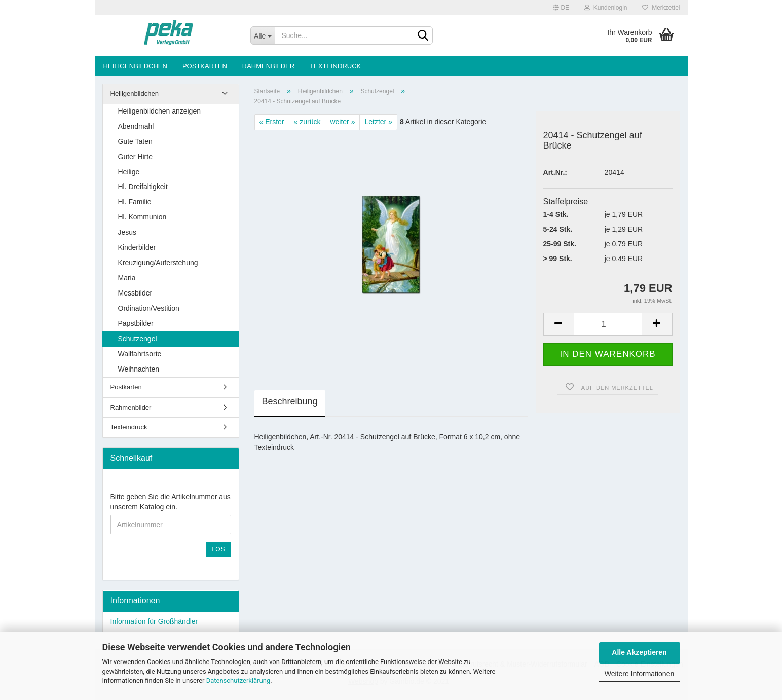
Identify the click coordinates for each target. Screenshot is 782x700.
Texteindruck (335, 66)
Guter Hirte (135, 157)
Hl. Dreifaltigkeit (143, 187)
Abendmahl (136, 126)
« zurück (307, 122)
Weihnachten (139, 369)
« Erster (272, 122)
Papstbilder (136, 323)
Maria (127, 278)
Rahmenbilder (268, 66)
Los (218, 549)
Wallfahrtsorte (140, 354)
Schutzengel (138, 339)
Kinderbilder (137, 247)
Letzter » (378, 122)
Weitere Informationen (639, 674)
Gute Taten (135, 141)
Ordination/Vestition (149, 308)
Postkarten (205, 66)
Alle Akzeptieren (639, 652)
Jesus (127, 232)
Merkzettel (661, 8)
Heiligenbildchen (135, 66)
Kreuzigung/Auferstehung (158, 263)
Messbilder (135, 293)
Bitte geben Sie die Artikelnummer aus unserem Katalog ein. (171, 502)
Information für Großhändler (154, 621)
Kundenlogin (606, 8)
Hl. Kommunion (142, 217)
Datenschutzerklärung (238, 680)
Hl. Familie (135, 202)
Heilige (129, 172)
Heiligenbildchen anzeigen (159, 111)
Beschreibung (290, 401)
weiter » (342, 122)
